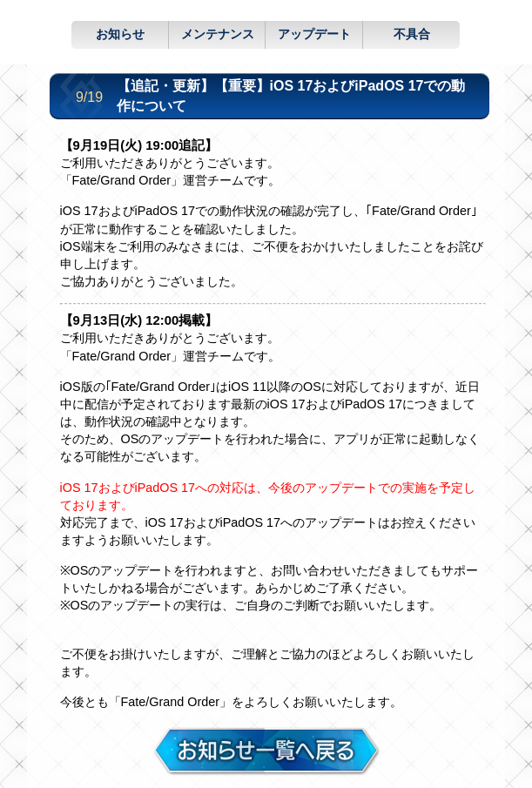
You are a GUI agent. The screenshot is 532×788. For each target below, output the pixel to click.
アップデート (314, 34)
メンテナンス (218, 34)
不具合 (412, 34)
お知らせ (120, 34)
